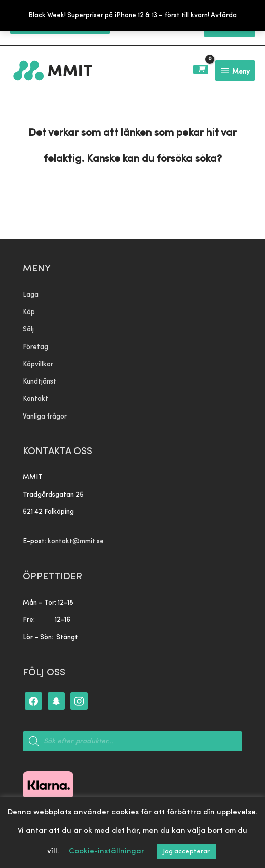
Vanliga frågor (45, 417)
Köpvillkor (38, 364)
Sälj (28, 329)
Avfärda (224, 15)
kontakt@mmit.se (76, 542)
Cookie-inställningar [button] (107, 852)
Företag (35, 347)
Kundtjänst (40, 382)
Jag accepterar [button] (186, 852)
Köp (29, 312)
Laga (31, 295)
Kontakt (35, 399)
